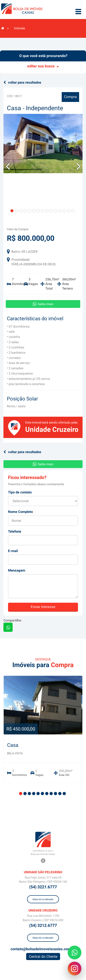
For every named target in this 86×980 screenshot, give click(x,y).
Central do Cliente (43, 957)
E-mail (13, 551)
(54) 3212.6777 (43, 925)
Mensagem (17, 570)
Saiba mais (43, 304)
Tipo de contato (20, 492)
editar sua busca (43, 66)
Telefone (15, 531)
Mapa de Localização (43, 899)
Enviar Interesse (43, 607)
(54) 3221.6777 (43, 887)
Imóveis (19, 28)
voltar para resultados (22, 82)
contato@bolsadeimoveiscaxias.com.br (43, 949)
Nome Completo (20, 512)
